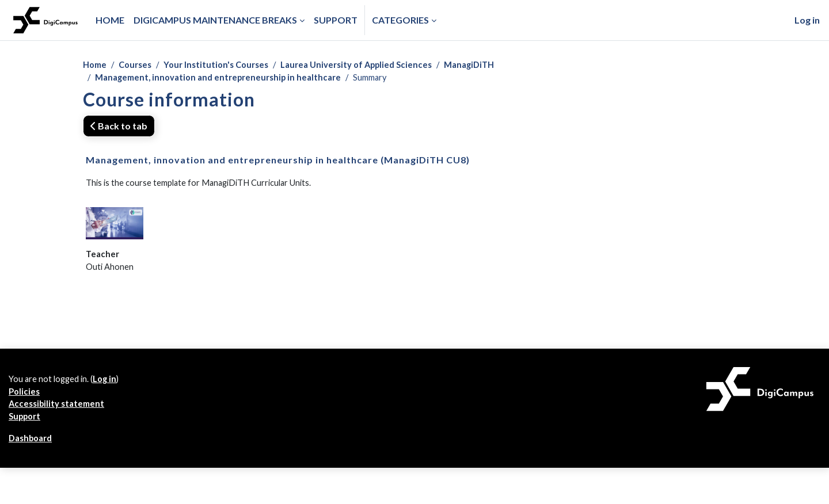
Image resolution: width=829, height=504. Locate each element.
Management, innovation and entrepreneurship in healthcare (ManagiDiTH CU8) (278, 162)
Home (96, 65)
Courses (139, 65)
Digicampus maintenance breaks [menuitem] (215, 20)
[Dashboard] (45, 20)
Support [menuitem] (336, 20)
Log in (807, 20)
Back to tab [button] (119, 128)
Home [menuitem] (110, 20)
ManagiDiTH (495, 65)
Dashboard (33, 453)
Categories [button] (400, 20)
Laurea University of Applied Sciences (374, 65)
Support (26, 429)
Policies (25, 402)
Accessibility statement (59, 416)
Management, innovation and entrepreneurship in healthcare (225, 79)
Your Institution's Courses (225, 65)
